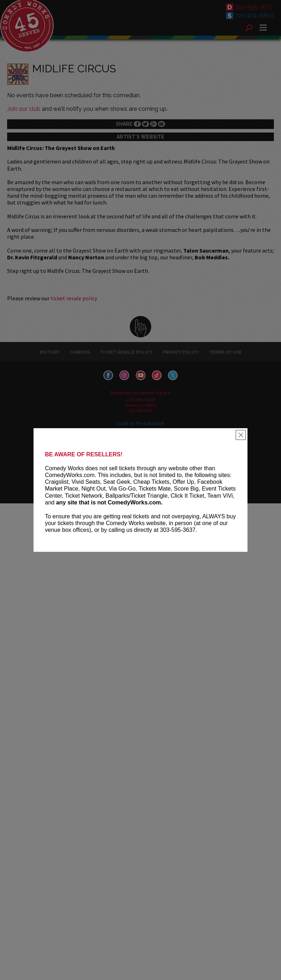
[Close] (241, 435)
